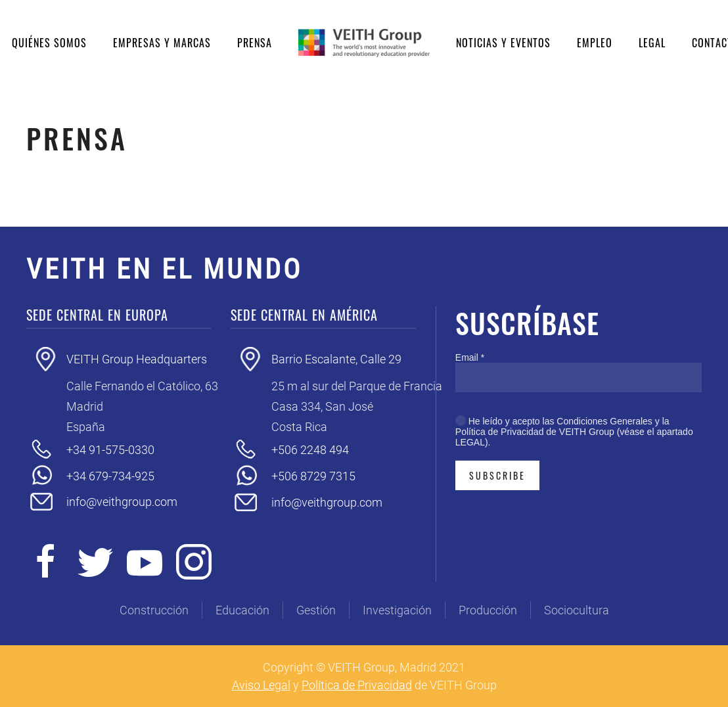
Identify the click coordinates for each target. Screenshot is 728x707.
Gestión (316, 610)
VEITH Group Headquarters (137, 359)
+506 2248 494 (310, 450)
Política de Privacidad (357, 685)
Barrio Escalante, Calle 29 (336, 359)
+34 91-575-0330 (110, 450)
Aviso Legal (261, 685)
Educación (242, 610)
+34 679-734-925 (110, 476)
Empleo (595, 43)
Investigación (397, 610)
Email (470, 357)
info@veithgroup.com (122, 502)
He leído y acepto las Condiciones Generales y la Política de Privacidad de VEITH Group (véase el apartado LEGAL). (574, 432)
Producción (488, 610)
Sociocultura (577, 610)
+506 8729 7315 (313, 476)
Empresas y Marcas (162, 43)
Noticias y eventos (503, 43)
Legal (652, 43)
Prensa (255, 43)
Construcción (154, 610)
